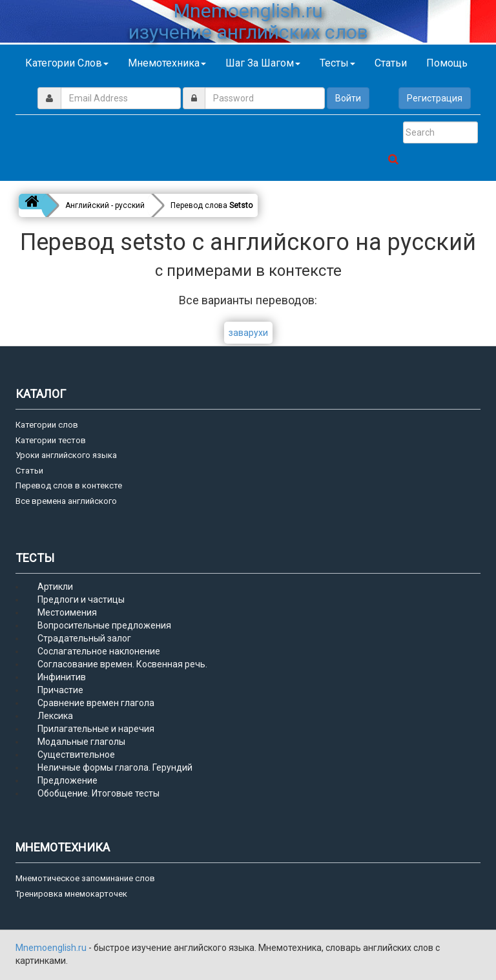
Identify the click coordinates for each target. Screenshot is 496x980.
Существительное (76, 755)
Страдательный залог (84, 638)
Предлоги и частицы (81, 599)
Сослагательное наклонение (99, 651)
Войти (348, 98)
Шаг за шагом (263, 63)
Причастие (60, 690)
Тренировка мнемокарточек (71, 894)
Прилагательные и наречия (96, 729)
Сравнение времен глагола (96, 703)
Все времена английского (66, 501)
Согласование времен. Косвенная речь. (122, 664)
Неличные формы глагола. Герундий (115, 767)
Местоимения (67, 612)
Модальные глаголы (81, 742)
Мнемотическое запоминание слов (85, 878)
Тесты (337, 63)
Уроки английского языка (66, 455)
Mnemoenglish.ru (52, 948)
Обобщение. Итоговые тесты (98, 793)
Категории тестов (51, 440)
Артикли (55, 587)
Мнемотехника (167, 63)
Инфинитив (62, 677)
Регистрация (435, 98)
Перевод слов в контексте (69, 485)
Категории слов (67, 63)
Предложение (67, 780)
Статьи (391, 63)
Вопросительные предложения (104, 625)
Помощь (447, 63)
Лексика (55, 716)
